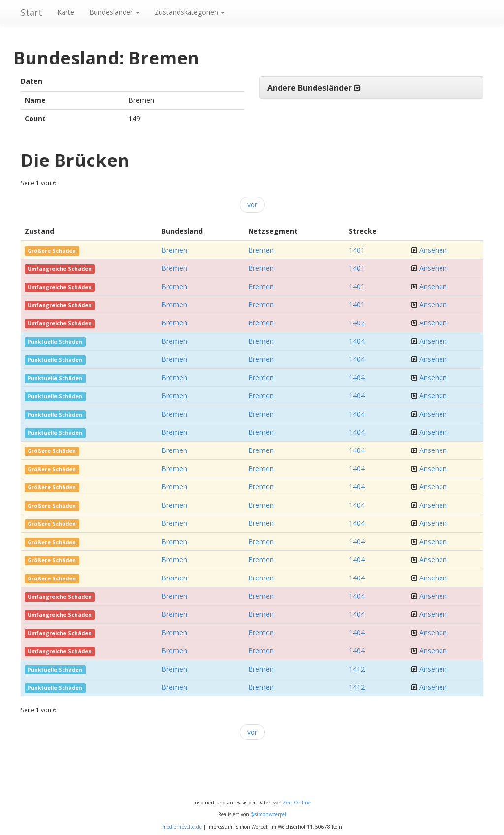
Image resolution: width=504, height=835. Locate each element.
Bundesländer (114, 12)
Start (31, 12)
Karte (66, 12)
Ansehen (433, 250)
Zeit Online (297, 803)
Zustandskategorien (190, 12)
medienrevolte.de (182, 827)
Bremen (174, 250)
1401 (357, 250)
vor (252, 205)
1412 (357, 669)
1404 (357, 341)
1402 (357, 323)
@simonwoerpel (268, 814)
